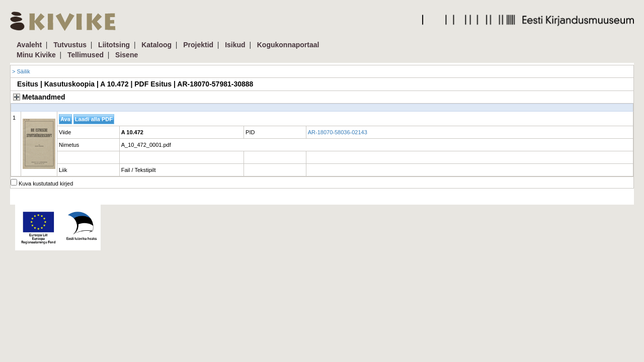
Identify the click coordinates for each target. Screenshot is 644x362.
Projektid (198, 45)
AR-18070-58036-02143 (338, 132)
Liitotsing (114, 45)
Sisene (127, 55)
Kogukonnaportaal (288, 45)
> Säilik (21, 71)
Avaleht (29, 45)
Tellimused (86, 55)
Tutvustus (70, 45)
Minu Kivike (36, 55)
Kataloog (156, 45)
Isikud (235, 45)
